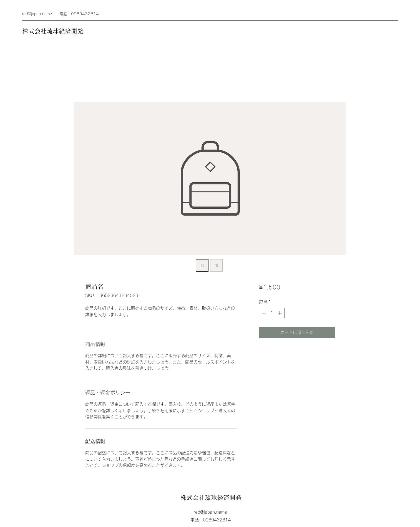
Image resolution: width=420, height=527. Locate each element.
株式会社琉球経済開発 (53, 31)
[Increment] (280, 313)
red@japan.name (37, 14)
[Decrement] (264, 313)
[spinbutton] (272, 313)
